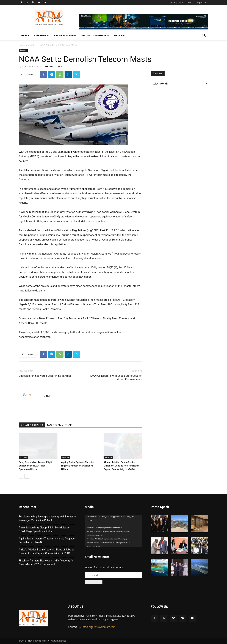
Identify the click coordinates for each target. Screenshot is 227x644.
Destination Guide (95, 35)
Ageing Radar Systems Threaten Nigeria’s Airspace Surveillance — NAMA (78, 466)
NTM (24, 66)
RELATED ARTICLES (32, 425)
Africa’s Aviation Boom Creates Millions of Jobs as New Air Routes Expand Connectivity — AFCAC (122, 466)
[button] (204, 36)
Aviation (41, 35)
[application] (113, 531)
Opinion (120, 35)
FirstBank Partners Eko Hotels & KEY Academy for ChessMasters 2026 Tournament (46, 562)
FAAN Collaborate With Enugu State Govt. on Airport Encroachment (116, 378)
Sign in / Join (203, 2)
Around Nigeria (65, 35)
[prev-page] (21, 476)
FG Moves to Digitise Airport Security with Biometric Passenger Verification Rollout (47, 518)
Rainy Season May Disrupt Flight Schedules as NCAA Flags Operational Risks (35, 466)
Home (25, 35)
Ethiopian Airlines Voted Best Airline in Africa (45, 376)
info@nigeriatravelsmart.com (99, 627)
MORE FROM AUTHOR (59, 425)
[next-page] (27, 476)
